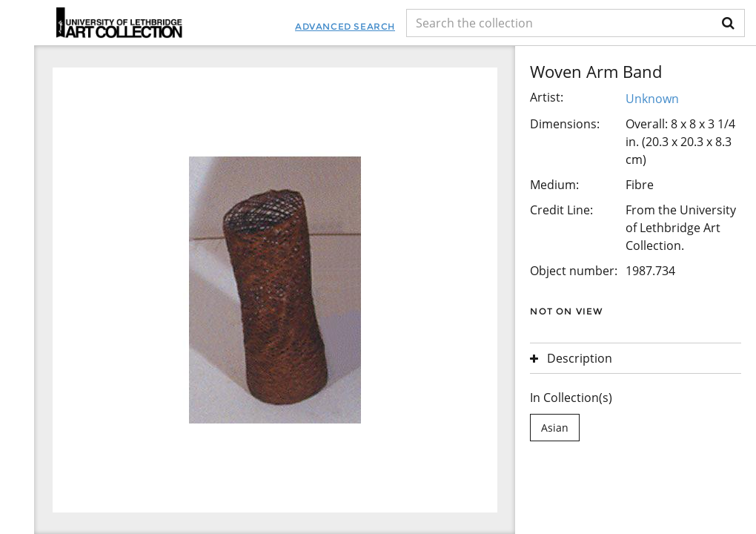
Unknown (652, 99)
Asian (555, 428)
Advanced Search (345, 26)
